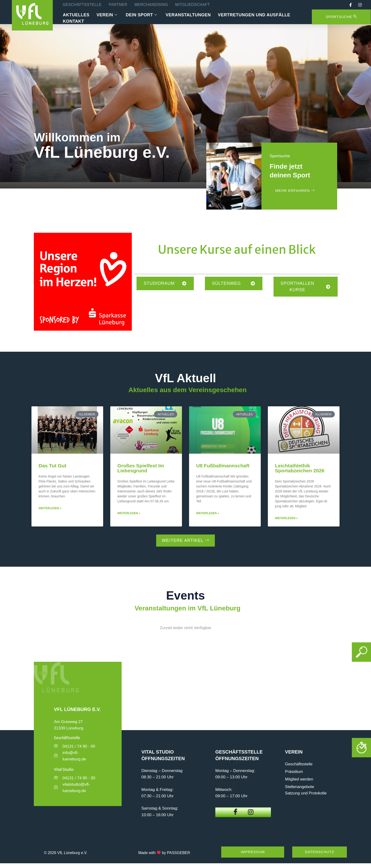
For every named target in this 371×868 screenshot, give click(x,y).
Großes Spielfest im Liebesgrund (141, 468)
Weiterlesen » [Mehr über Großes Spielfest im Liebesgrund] (129, 513)
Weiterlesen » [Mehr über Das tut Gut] (50, 508)
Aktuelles (76, 15)
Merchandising (151, 5)
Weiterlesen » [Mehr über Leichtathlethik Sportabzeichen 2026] (286, 518)
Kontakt (73, 21)
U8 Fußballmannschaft (223, 466)
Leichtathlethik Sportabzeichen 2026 (300, 468)
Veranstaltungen (188, 15)
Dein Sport (141, 15)
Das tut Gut (52, 466)
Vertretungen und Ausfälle (254, 15)
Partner (118, 5)
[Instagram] (251, 812)
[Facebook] (235, 812)
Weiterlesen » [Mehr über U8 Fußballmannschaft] (208, 513)
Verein (107, 15)
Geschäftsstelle (82, 5)
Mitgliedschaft (193, 5)
